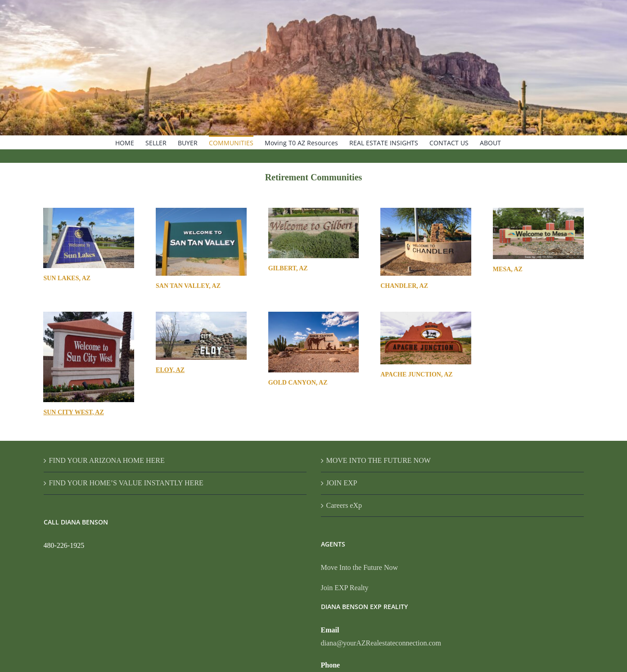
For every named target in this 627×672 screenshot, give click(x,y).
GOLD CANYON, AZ (298, 383)
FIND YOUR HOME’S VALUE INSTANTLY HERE (126, 483)
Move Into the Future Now (360, 567)
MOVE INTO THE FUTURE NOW (379, 460)
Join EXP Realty (345, 588)
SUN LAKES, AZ (67, 278)
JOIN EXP (342, 483)
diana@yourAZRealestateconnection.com (381, 643)
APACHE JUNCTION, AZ (416, 374)
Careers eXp (344, 505)
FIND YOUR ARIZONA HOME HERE (107, 460)
